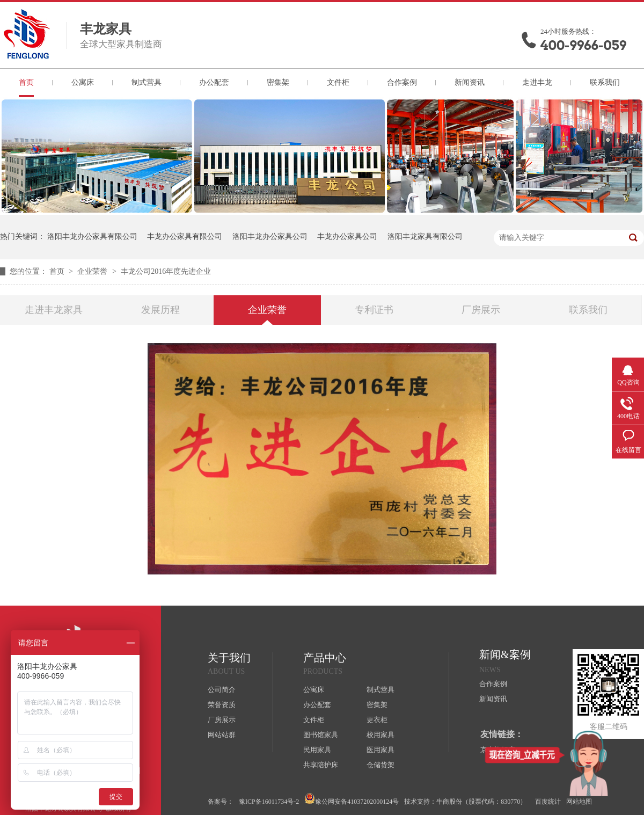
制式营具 (147, 82)
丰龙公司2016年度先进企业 (166, 271)
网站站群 (222, 735)
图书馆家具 (321, 735)
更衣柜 (377, 720)
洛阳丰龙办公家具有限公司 (92, 237)
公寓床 (83, 82)
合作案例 (402, 82)
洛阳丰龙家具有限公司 (425, 237)
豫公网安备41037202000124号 (352, 799)
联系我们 (605, 82)
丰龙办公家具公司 (347, 237)
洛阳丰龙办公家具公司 (270, 237)
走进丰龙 (537, 82)
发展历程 (160, 310)
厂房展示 (481, 310)
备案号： (221, 802)
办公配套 (214, 82)
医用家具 (380, 750)
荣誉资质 (222, 705)
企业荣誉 (93, 271)
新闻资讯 (470, 82)
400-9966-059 (583, 45)
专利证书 (374, 310)
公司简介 (222, 690)
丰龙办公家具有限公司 (185, 237)
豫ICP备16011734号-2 (269, 802)
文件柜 (338, 82)
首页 (26, 82)
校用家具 (380, 735)
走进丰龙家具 (54, 310)
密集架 (278, 82)
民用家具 (317, 750)
